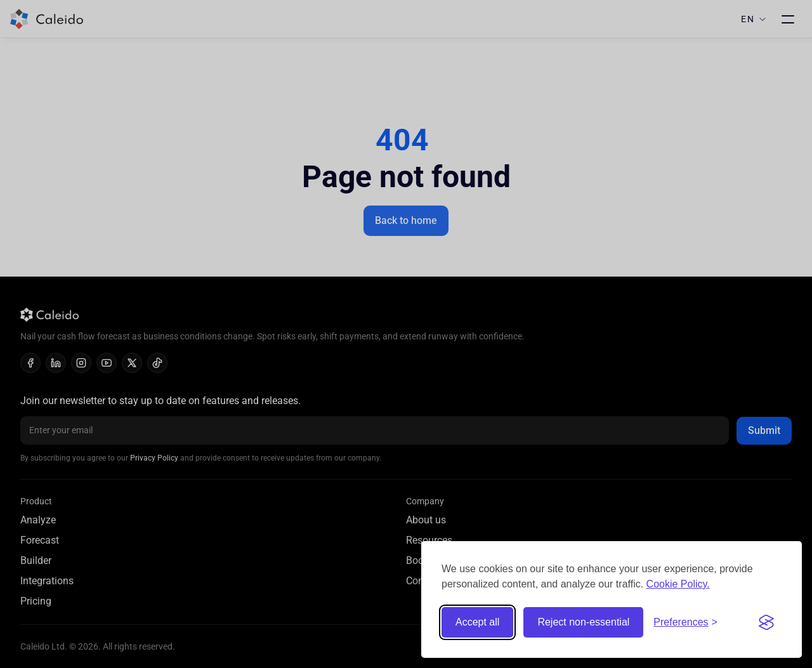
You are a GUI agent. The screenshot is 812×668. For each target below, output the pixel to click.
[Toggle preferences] (685, 622)
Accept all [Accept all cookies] (477, 622)
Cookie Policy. (678, 584)
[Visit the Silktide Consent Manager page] (766, 622)
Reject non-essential (583, 622)
